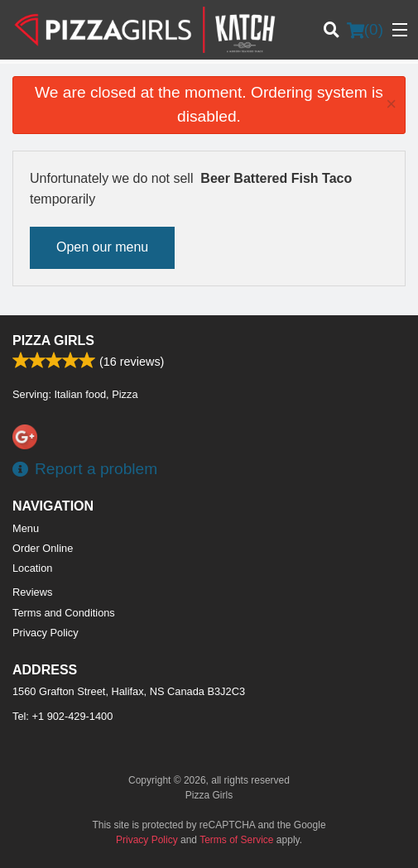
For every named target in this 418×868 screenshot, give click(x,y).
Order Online (43, 548)
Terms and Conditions (64, 613)
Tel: (62, 716)
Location (32, 568)
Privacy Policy (46, 633)
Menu (26, 528)
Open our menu (102, 247)
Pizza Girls (53, 340)
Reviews (32, 592)
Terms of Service (236, 840)
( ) (365, 30)
